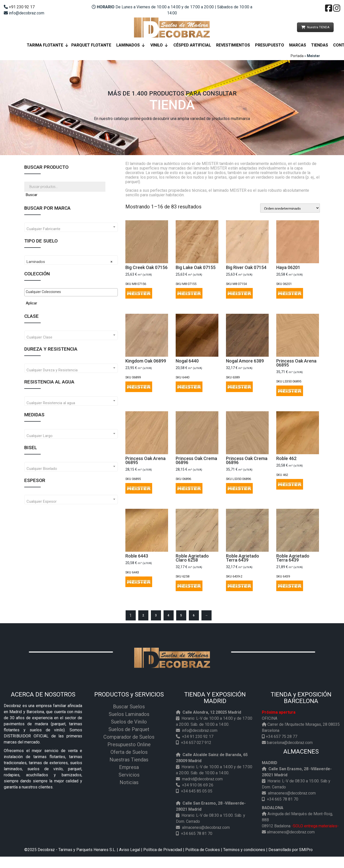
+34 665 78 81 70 (197, 834)
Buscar (32, 195)
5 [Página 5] (181, 615)
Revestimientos (233, 45)
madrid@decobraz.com (202, 779)
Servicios (129, 775)
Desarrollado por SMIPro (291, 850)
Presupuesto (270, 45)
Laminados (131, 45)
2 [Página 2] (143, 615)
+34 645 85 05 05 (197, 791)
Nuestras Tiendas (129, 760)
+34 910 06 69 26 (198, 785)
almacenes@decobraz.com (206, 827)
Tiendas (320, 45)
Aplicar (31, 303)
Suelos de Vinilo (129, 722)
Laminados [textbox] (70, 262)
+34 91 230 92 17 (198, 737)
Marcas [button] (298, 45)
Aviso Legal (130, 850)
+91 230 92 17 (22, 7)
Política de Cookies (203, 850)
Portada (297, 56)
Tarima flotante (48, 45)
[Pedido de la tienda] (290, 208)
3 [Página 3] (156, 615)
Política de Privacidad (163, 850)
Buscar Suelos (129, 707)
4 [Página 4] (168, 615)
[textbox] (71, 229)
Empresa (129, 767)
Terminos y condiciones (244, 850)
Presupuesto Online (129, 744)
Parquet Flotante (91, 45)
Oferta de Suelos (129, 752)
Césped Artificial (192, 45)
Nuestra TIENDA (315, 27)
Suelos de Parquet (129, 729)
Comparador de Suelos (129, 737)
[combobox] (71, 227)
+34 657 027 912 (196, 743)
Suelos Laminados (129, 714)
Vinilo (159, 45)
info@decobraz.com (200, 730)
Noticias (129, 782)
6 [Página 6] (194, 615)
